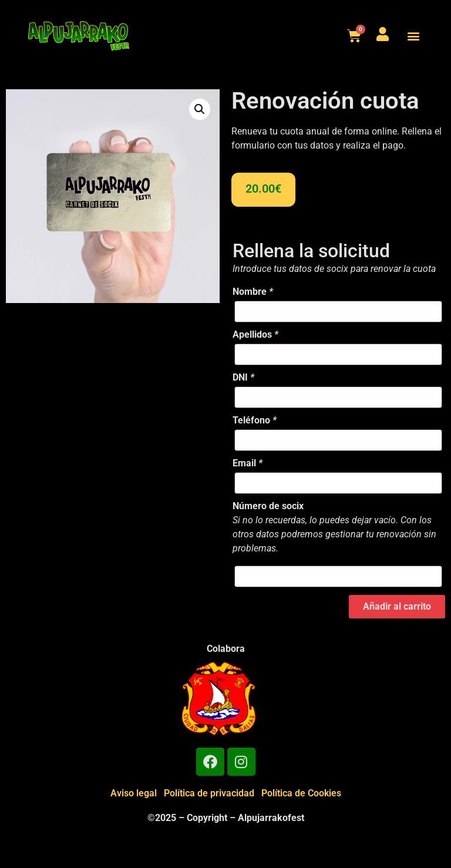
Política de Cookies (301, 793)
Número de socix (268, 506)
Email (248, 463)
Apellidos (255, 335)
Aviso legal (134, 793)
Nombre (253, 292)
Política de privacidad (209, 793)
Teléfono (255, 420)
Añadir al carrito (397, 606)
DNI (243, 378)
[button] (413, 36)
